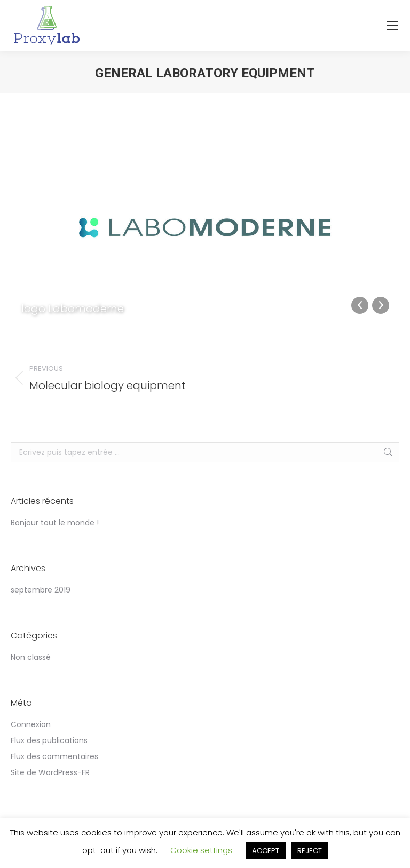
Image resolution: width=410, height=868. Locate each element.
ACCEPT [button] (266, 851)
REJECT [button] (310, 851)
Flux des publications (49, 740)
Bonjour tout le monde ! (55, 523)
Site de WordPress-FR (50, 772)
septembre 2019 (41, 590)
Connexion (31, 724)
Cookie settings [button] (201, 850)
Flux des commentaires (54, 756)
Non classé (31, 657)
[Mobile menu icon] (392, 26)
